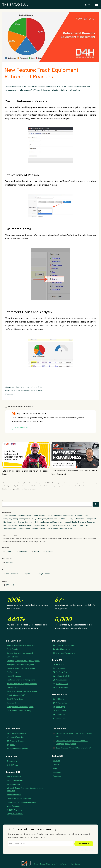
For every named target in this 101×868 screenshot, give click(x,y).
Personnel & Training (18, 741)
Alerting (13, 745)
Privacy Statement (86, 850)
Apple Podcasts (12, 574)
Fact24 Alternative (14, 777)
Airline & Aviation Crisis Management (17, 515)
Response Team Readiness (66, 645)
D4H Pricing (14, 765)
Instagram (23, 551)
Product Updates (62, 680)
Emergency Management (65, 653)
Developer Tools (62, 684)
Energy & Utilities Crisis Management (82, 519)
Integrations (60, 714)
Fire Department (10, 522)
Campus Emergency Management (60, 515)
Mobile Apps (60, 707)
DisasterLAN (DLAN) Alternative (19, 798)
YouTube (9, 563)
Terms (36, 864)
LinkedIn (9, 551)
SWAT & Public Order (80, 525)
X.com (55, 768)
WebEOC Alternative (15, 810)
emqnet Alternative (14, 795)
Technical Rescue (10, 529)
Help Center (60, 665)
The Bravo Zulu (61, 672)
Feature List (60, 718)
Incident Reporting (17, 737)
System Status (61, 703)
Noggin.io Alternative (15, 814)
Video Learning (61, 668)
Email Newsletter (62, 688)
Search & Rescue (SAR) (61, 525)
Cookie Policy (62, 864)
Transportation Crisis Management (32, 529)
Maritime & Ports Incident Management (34, 525)
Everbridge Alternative (15, 780)
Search (5, 501)
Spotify (28, 574)
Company (13, 761)
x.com (36, 551)
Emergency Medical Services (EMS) (52, 519)
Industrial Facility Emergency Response (80, 522)
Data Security (61, 711)
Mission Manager (13, 784)
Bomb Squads (39, 515)
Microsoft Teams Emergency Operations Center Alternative (25, 789)
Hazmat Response (25, 522)
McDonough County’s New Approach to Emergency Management (72, 742)
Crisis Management (63, 649)
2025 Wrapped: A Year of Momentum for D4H (74, 748)
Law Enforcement (10, 525)
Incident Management (18, 733)
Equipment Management (19, 749)
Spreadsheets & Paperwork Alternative (22, 802)
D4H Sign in (60, 699)
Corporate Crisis (82, 515)
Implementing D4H (63, 676)
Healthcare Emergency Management (49, 522)
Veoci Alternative (13, 806)
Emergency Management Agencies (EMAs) (20, 519)
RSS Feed (10, 585)
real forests (81, 625)
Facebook (50, 551)
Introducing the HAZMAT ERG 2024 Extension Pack (74, 735)
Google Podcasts (45, 574)
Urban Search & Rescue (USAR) (60, 529)
